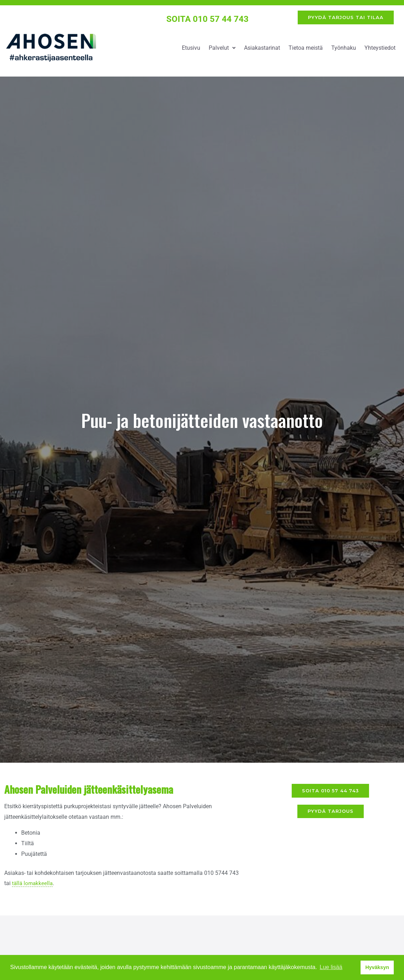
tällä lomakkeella (33, 886)
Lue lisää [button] (331, 967)
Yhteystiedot (380, 50)
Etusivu (191, 50)
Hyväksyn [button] (377, 967)
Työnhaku (344, 50)
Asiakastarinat (262, 50)
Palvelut (222, 50)
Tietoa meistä (306, 50)
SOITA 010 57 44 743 (208, 20)
